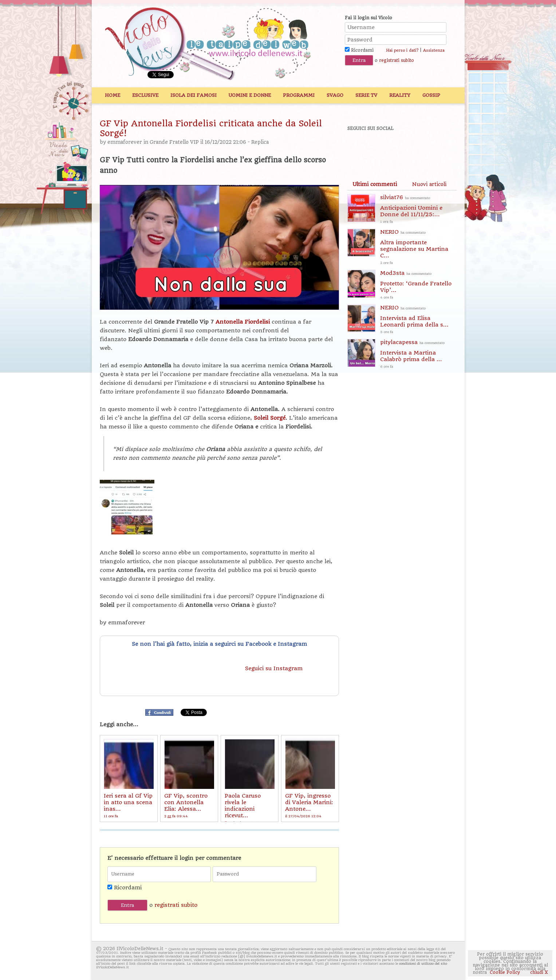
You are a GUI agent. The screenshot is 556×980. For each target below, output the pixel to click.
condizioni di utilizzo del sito (423, 963)
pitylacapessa (418, 354)
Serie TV (366, 95)
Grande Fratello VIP (174, 142)
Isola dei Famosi (194, 95)
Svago (335, 95)
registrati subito (397, 60)
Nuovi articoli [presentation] (429, 184)
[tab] (375, 184)
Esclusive (145, 95)
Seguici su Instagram (275, 668)
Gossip (431, 95)
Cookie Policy (505, 972)
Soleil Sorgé (270, 418)
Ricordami (359, 50)
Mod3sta (418, 285)
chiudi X (538, 972)
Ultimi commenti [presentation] (375, 184)
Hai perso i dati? (402, 50)
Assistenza (434, 50)
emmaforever (125, 142)
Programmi (299, 95)
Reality (400, 95)
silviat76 (418, 210)
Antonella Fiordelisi (243, 322)
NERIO (418, 247)
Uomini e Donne (250, 95)
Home (113, 95)
